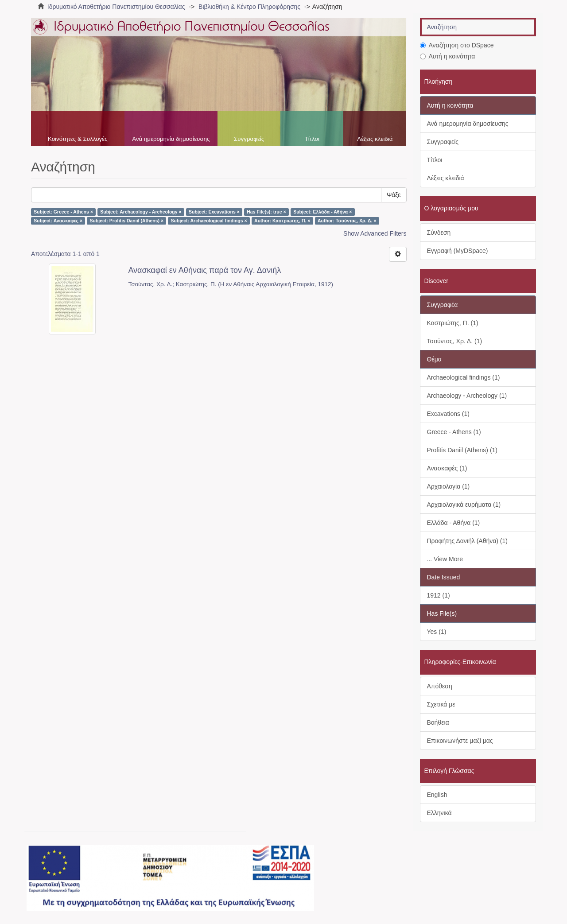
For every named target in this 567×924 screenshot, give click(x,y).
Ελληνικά (439, 813)
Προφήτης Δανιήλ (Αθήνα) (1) (467, 541)
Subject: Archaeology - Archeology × (141, 212)
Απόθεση (440, 686)
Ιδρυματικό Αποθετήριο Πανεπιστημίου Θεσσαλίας (116, 7)
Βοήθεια (438, 722)
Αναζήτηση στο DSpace (457, 45)
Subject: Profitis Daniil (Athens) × (127, 221)
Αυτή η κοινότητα (448, 56)
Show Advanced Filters (375, 233)
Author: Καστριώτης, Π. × (282, 221)
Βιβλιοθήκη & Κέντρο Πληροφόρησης (249, 7)
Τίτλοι (312, 139)
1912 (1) (439, 595)
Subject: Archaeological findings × (209, 221)
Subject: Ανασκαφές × (58, 221)
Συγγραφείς (249, 139)
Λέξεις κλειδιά (375, 139)
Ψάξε (394, 195)
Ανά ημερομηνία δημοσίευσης (171, 139)
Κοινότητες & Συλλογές (78, 139)
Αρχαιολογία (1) (449, 486)
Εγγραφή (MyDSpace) (458, 251)
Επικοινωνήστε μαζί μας (460, 741)
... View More (445, 559)
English (437, 795)
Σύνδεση (439, 233)
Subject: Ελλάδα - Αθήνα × (322, 212)
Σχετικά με (441, 704)
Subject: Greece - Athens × (63, 212)
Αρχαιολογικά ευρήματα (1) (464, 505)
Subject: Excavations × (214, 212)
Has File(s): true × (266, 212)
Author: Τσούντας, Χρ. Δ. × (347, 221)
